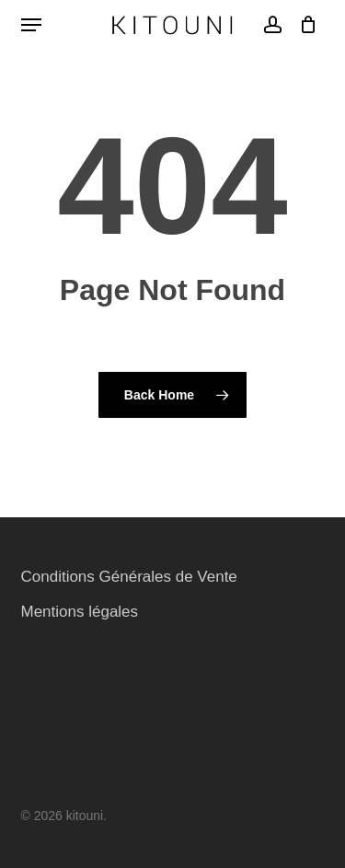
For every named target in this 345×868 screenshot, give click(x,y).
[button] (31, 25)
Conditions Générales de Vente (129, 577)
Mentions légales (80, 612)
